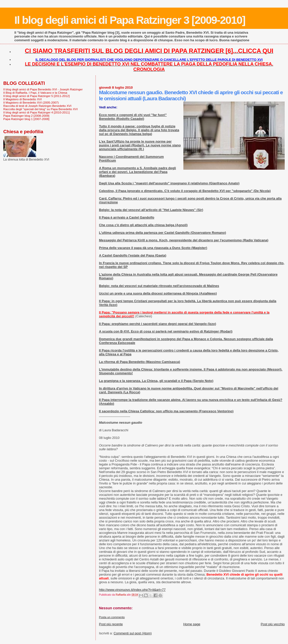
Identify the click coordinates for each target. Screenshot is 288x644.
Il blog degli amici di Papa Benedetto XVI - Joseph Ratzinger (43, 89)
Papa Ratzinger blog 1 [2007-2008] (26, 119)
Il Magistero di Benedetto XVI (23, 99)
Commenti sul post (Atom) (133, 633)
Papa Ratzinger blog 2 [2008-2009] (26, 116)
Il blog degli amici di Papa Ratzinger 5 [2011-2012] (36, 96)
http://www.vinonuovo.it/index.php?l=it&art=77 (132, 590)
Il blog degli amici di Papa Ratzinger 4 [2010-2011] (36, 112)
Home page (192, 624)
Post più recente (111, 624)
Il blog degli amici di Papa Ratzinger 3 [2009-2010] (130, 20)
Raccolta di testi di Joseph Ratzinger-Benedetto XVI (37, 106)
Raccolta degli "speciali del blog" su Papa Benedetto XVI (41, 109)
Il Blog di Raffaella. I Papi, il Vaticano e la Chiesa (35, 93)
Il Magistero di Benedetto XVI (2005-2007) (31, 102)
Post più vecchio (273, 624)
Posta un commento (112, 617)
